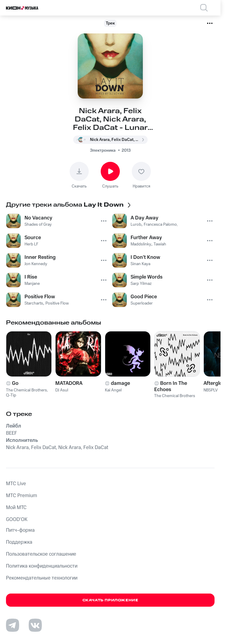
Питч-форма (20, 530)
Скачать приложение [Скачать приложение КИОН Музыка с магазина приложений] (110, 600)
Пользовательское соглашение (41, 554)
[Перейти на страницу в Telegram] (13, 625)
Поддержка (19, 542)
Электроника (103, 150)
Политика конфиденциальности (42, 566)
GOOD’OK (17, 519)
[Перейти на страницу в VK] (35, 625)
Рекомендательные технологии (42, 578)
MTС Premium (22, 496)
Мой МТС (16, 508)
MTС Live (16, 484)
